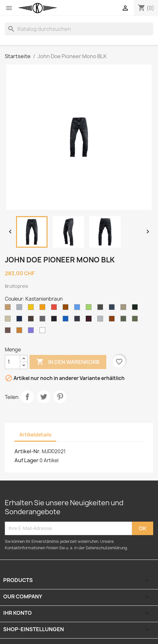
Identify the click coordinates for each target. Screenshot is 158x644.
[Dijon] (21, 332)
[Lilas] (32, 332)
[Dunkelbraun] (32, 320)
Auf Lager (26, 460)
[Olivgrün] (101, 309)
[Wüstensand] (9, 320)
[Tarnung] (125, 320)
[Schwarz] (55, 320)
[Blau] (78, 309)
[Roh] (78, 320)
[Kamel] (9, 309)
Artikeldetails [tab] (35, 435)
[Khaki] (125, 309)
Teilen (27, 397)
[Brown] (67, 309)
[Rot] (55, 309)
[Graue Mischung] (101, 320)
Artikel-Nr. (28, 451)
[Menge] (13, 362)
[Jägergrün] (136, 309)
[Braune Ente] (113, 320)
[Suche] (79, 29)
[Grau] (21, 309)
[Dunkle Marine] (21, 320)
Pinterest (60, 397)
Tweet (44, 397)
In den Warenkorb (68, 362)
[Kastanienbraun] (90, 320)
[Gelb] (32, 309)
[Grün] (90, 309)
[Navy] (113, 309)
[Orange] (44, 309)
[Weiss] (44, 332)
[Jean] (67, 320)
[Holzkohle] (44, 320)
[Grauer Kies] (9, 332)
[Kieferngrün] (136, 320)
